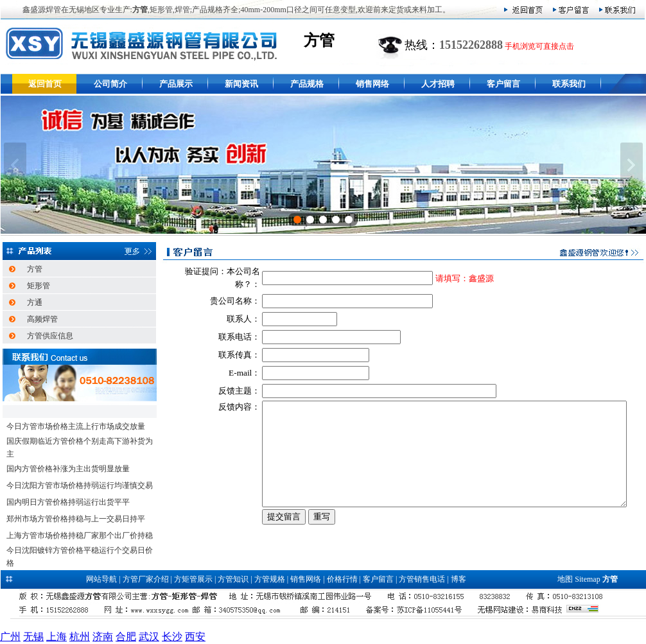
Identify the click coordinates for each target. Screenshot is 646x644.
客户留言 (503, 84)
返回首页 (45, 84)
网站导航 (101, 579)
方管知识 (233, 579)
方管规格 (270, 579)
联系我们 (569, 84)
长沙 (172, 637)
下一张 (632, 165)
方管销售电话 (422, 579)
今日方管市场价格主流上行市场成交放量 (76, 426)
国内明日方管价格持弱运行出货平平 (68, 502)
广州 (10, 637)
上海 (57, 637)
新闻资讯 (241, 84)
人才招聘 (438, 84)
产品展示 (176, 84)
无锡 (33, 637)
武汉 (149, 637)
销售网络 (372, 84)
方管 (35, 269)
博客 (458, 579)
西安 (195, 637)
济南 (103, 637)
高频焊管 (42, 319)
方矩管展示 (193, 579)
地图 (565, 579)
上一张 (15, 165)
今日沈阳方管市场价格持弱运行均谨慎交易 (80, 485)
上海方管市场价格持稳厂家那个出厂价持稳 (80, 535)
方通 (35, 302)
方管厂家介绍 (146, 579)
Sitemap (587, 579)
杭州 (80, 637)
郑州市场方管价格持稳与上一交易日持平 (76, 519)
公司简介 (110, 84)
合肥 (126, 637)
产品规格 (307, 84)
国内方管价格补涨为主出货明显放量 (68, 469)
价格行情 (342, 579)
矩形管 (39, 286)
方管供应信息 (50, 336)
